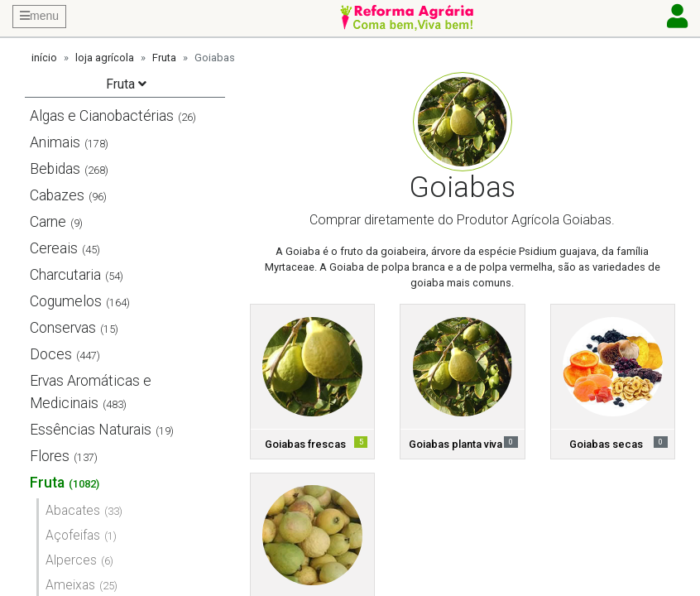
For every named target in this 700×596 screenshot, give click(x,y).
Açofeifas (73, 535)
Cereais (54, 248)
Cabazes (57, 195)
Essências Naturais (91, 430)
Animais (55, 142)
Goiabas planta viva (455, 444)
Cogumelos (66, 301)
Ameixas (70, 585)
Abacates (73, 510)
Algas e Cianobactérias (102, 116)
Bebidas (55, 169)
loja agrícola (105, 58)
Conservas (63, 328)
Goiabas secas (606, 444)
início (44, 58)
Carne (48, 222)
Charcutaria (65, 275)
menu (39, 16)
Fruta (164, 58)
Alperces (71, 560)
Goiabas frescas (305, 444)
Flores (50, 456)
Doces (51, 354)
